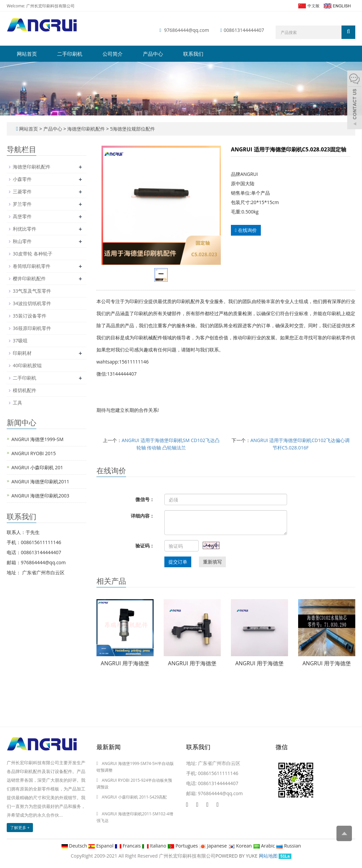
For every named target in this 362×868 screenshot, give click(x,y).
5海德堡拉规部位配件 (132, 129)
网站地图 (268, 856)
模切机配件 (25, 390)
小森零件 (22, 179)
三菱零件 (22, 191)
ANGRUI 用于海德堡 (125, 663)
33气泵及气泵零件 (32, 291)
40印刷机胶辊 (27, 365)
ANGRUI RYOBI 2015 (34, 453)
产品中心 (153, 54)
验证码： (145, 546)
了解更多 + (20, 828)
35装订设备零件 (30, 316)
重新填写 (212, 562)
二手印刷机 (70, 54)
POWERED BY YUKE (237, 856)
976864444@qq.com (187, 30)
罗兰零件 (22, 204)
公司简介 (113, 54)
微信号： (145, 499)
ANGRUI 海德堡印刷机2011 (40, 481)
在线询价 (246, 230)
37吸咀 (20, 341)
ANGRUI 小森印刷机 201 (37, 467)
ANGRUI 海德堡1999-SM (37, 439)
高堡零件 (22, 216)
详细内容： (143, 516)
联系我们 (193, 54)
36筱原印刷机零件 (32, 328)
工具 (17, 403)
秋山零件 (22, 241)
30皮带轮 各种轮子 (33, 254)
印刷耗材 (22, 353)
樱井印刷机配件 (29, 278)
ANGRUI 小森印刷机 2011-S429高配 (134, 797)
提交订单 (178, 562)
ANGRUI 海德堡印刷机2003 (40, 496)
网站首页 (27, 54)
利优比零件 (25, 229)
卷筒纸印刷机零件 (32, 266)
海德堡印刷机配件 (86, 129)
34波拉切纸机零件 (32, 303)
